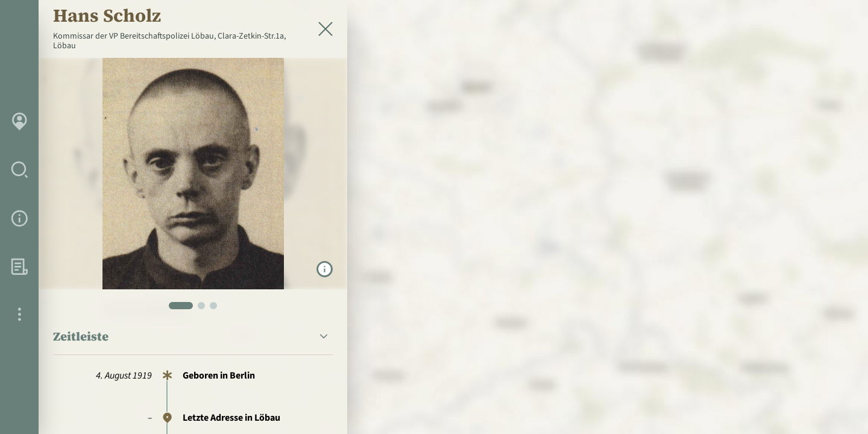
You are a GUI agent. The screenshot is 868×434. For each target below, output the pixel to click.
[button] (193, 337)
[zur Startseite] (789, 34)
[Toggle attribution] (834, 404)
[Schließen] (325, 29)
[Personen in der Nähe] (834, 301)
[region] (434, 217)
